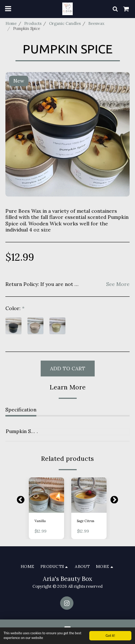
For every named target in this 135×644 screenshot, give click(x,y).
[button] (8, 8)
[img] (46, 495)
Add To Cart (68, 369)
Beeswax (96, 23)
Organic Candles (65, 23)
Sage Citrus (86, 521)
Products (33, 23)
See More (118, 284)
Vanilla (40, 521)
